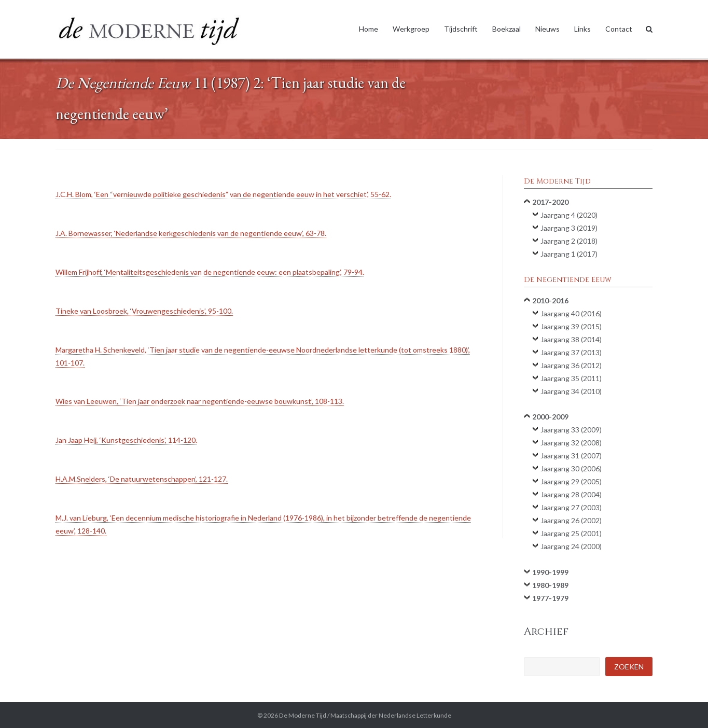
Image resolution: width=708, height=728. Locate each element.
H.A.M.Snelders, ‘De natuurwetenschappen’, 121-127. (142, 479)
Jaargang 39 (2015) (571, 326)
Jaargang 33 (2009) (571, 430)
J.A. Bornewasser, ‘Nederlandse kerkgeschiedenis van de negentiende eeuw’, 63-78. (191, 233)
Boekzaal (506, 29)
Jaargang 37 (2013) (571, 352)
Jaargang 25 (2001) (571, 533)
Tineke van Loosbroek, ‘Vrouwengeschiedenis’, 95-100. (144, 311)
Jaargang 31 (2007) (571, 456)
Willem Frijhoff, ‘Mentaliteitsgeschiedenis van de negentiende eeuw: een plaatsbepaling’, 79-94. (210, 272)
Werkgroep (411, 29)
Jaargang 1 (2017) (569, 254)
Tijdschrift (461, 29)
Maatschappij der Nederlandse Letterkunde (391, 715)
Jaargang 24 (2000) (571, 546)
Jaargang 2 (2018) (569, 241)
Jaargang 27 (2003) (571, 507)
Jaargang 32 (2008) (571, 443)
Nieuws (547, 29)
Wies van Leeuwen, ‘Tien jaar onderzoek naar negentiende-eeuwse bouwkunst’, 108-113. (200, 401)
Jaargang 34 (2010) (571, 391)
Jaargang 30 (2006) (571, 468)
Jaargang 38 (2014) (571, 339)
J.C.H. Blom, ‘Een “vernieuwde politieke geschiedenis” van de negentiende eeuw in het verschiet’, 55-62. (223, 194)
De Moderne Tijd (303, 715)
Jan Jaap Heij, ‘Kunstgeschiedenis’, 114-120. (126, 440)
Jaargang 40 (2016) (571, 313)
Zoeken (629, 667)
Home (369, 29)
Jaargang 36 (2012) (571, 365)
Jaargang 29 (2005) (571, 481)
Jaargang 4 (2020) (569, 215)
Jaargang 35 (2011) (571, 378)
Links (582, 29)
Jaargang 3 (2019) (569, 228)
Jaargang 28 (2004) (571, 494)
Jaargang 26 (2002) (571, 520)
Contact (619, 29)
